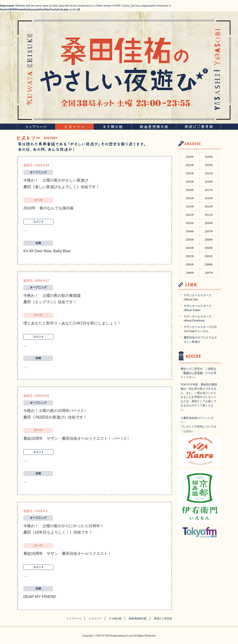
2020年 (190, 182)
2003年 (209, 248)
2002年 (190, 256)
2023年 (209, 165)
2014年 (190, 207)
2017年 (209, 190)
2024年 (190, 165)
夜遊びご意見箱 (193, 373)
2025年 (209, 157)
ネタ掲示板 (115, 619)
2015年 (209, 198)
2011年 (209, 215)
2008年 (190, 231)
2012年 (190, 215)
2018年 (190, 190)
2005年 (209, 240)
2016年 (190, 198)
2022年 (190, 173)
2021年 (209, 173)
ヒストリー (95, 619)
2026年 (190, 157)
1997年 (209, 273)
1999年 (209, 265)
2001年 (209, 256)
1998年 (190, 273)
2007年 (209, 231)
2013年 (209, 207)
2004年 (190, 248)
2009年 (209, 223)
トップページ (74, 619)
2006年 (190, 240)
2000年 (190, 265)
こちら (187, 431)
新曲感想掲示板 (138, 619)
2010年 (190, 223)
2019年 (209, 182)
